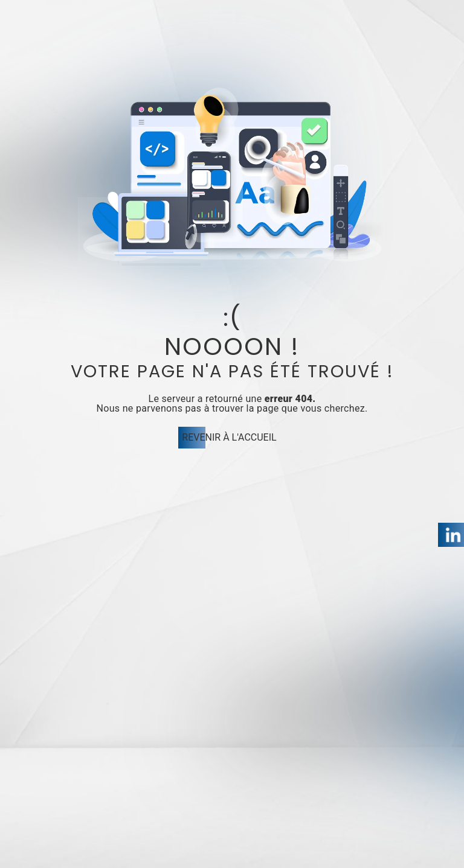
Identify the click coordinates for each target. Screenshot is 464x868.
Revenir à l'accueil (229, 437)
